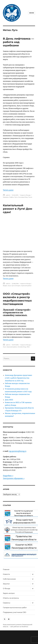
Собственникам (9, 579)
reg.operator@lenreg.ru (18, 451)
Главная (6, 569)
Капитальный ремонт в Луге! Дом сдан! (18, 209)
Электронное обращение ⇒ (14, 478)
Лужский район (26, 286)
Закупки (6, 584)
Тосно (30, 197)
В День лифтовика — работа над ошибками (18, 42)
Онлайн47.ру (22, 347)
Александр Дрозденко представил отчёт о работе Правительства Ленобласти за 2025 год (18, 378)
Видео (5, 286)
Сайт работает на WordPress (19, 627)
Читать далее (8, 190)
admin (8, 195)
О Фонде (7, 589)
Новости (6, 574)
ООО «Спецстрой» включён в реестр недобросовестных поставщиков (17, 299)
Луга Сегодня (16, 286)
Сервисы (7, 603)
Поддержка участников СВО (15, 612)
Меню (32, 13)
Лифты (11, 197)
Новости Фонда (25, 195)
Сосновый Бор (23, 197)
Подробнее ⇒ (8, 476)
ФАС (28, 347)
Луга (16, 197)
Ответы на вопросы (11, 598)
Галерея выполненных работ (15, 608)
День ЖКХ (9, 400)
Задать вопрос (9, 593)
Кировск (6, 197)
